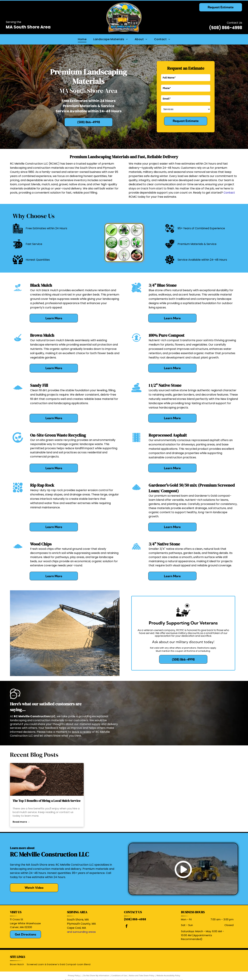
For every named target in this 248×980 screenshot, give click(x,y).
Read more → (21, 822)
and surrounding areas (81, 932)
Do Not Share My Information (96, 975)
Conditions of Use (119, 975)
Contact (229, 193)
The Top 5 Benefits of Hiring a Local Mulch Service (46, 801)
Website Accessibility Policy (168, 975)
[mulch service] (47, 779)
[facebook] (127, 927)
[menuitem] (82, 39)
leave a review (82, 732)
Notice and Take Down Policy (142, 975)
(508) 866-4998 (226, 28)
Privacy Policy (74, 975)
